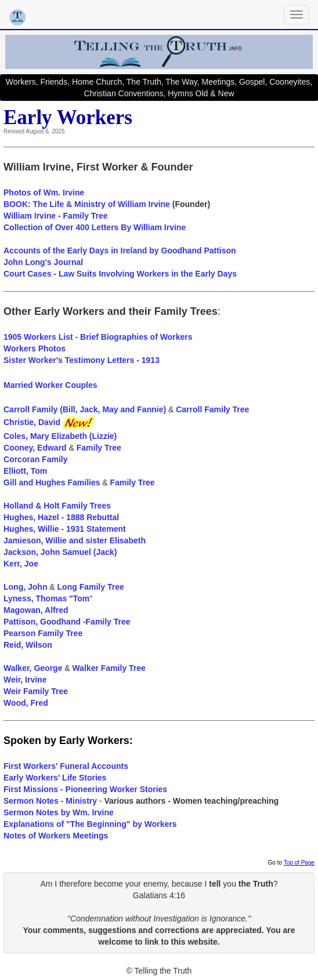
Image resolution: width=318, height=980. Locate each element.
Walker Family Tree (109, 668)
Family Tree (99, 448)
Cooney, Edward (35, 448)
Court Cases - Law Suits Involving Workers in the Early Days (120, 274)
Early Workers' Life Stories (55, 778)
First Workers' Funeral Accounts (66, 766)
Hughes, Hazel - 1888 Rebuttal (61, 517)
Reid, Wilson (28, 645)
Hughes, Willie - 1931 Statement (65, 529)
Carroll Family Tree (212, 409)
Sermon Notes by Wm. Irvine (59, 812)
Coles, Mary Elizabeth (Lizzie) (60, 436)
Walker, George (33, 668)
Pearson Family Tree (43, 633)
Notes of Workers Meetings (56, 836)
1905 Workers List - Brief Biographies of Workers (98, 337)
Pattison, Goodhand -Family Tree (67, 622)
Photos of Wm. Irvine (44, 193)
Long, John (25, 587)
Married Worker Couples (50, 385)
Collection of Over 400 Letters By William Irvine (95, 227)
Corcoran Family (35, 459)
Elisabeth (128, 540)
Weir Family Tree (36, 691)
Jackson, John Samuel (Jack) (60, 552)
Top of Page (299, 863)
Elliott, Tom (25, 471)
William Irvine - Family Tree (56, 216)
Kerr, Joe (21, 564)
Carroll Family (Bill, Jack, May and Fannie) (86, 409)
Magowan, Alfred (36, 610)
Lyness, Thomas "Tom (46, 598)
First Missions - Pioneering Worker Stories (85, 789)
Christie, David (49, 422)
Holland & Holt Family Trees (57, 506)
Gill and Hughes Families (52, 482)
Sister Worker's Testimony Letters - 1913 (82, 360)
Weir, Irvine (25, 680)
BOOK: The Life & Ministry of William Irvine (87, 204)
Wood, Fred (26, 703)
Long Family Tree (91, 587)
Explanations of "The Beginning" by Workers (90, 824)
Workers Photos (35, 349)
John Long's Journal (43, 262)
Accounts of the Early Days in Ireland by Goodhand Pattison (120, 251)
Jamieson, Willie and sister (55, 540)
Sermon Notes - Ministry (50, 801)
